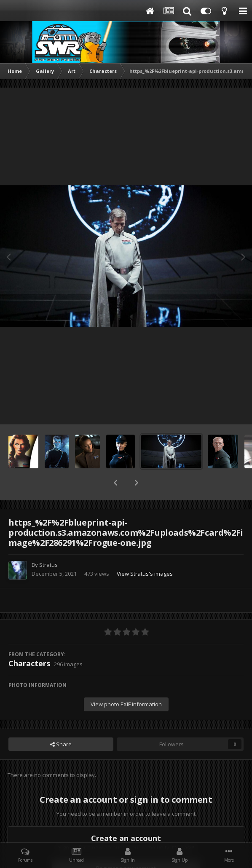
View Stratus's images (145, 552)
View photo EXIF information (126, 682)
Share (61, 722)
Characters (29, 641)
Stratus (48, 543)
